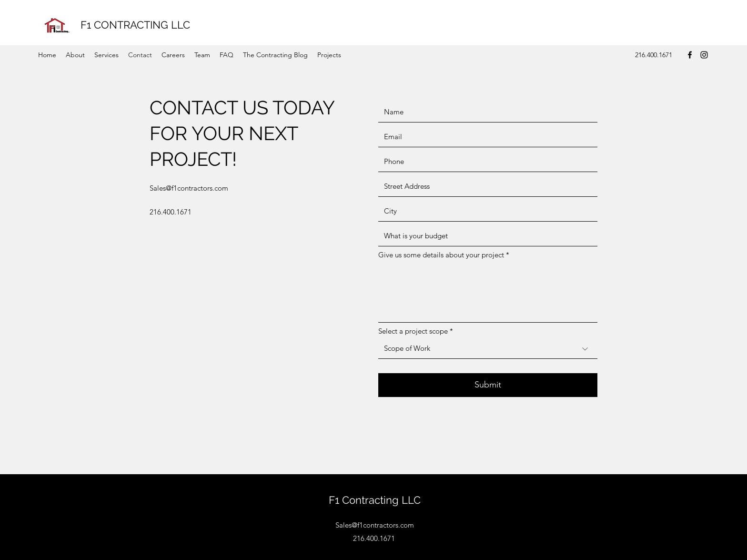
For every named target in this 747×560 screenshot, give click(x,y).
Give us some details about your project (441, 255)
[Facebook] (690, 55)
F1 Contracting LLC (375, 500)
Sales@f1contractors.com (189, 188)
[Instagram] (704, 55)
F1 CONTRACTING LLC (135, 25)
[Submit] (488, 385)
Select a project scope (413, 331)
